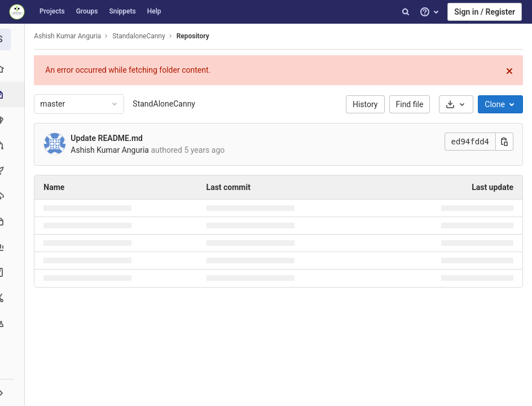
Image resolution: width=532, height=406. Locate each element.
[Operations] (14, 196)
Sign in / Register (485, 12)
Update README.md (110, 138)
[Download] (456, 104)
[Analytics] (14, 247)
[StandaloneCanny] (14, 39)
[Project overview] (14, 69)
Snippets (122, 11)
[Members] (14, 323)
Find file (410, 104)
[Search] (406, 12)
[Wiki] (14, 272)
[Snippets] (14, 297)
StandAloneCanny (167, 104)
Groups (87, 11)
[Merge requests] (14, 145)
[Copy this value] (504, 142)
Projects (52, 11)
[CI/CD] (14, 171)
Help (154, 11)
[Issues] (14, 120)
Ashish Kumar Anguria (71, 36)
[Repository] (15, 94)
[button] (14, 392)
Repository (196, 36)
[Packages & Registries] (14, 221)
